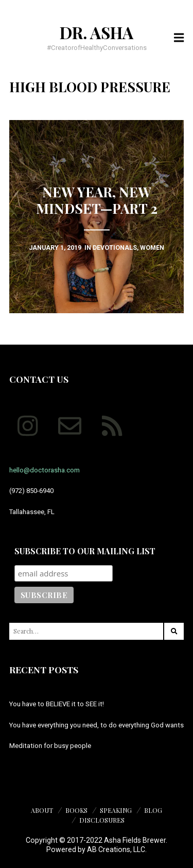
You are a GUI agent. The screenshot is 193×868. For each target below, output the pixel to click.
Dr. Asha (97, 32)
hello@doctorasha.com (45, 470)
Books (76, 810)
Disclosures (102, 820)
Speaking (116, 810)
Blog (153, 810)
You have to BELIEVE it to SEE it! (57, 704)
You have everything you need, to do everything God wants (97, 725)
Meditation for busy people (50, 746)
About (42, 810)
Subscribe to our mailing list (85, 551)
